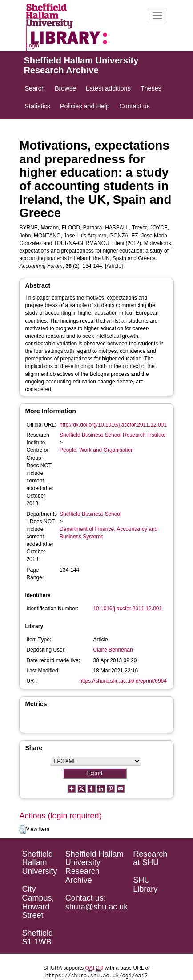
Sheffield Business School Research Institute (113, 435)
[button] (22, 830)
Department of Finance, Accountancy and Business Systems (109, 533)
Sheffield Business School (90, 514)
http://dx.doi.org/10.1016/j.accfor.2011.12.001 (113, 425)
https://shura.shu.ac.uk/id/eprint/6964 (123, 681)
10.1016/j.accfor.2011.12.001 (127, 609)
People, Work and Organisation (97, 450)
